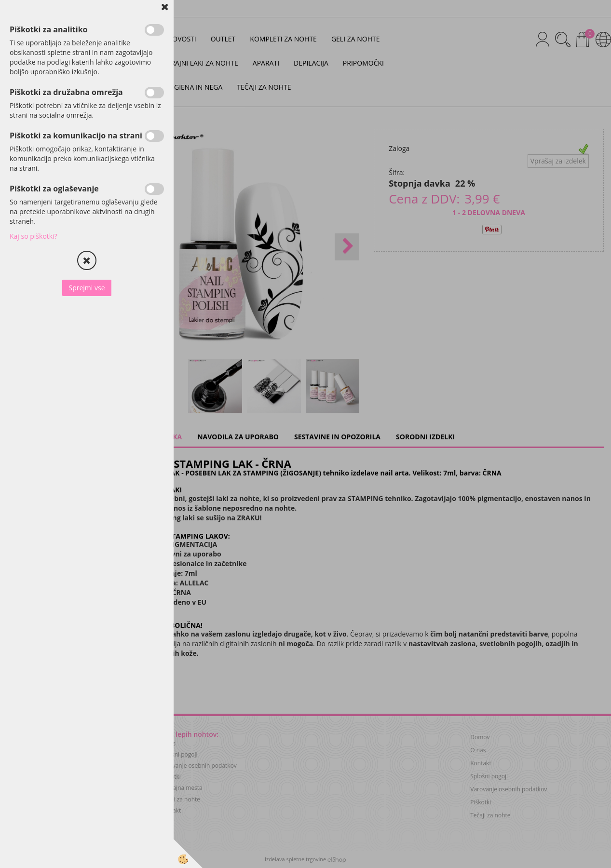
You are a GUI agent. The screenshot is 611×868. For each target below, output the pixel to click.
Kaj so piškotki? (34, 236)
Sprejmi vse (87, 288)
